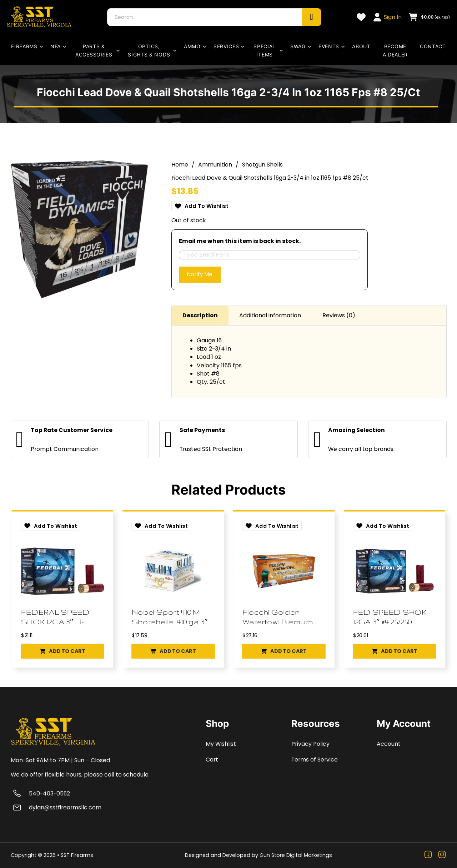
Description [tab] (200, 315)
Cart (212, 760)
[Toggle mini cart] (429, 17)
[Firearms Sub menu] (43, 46)
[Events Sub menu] (345, 46)
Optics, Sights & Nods (149, 50)
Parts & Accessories (94, 50)
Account (389, 744)
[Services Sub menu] (244, 46)
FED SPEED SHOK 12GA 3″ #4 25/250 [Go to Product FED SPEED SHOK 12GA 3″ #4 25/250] (391, 617)
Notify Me (201, 273)
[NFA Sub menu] (66, 46)
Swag (298, 46)
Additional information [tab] (270, 315)
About (361, 46)
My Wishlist (221, 744)
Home (180, 163)
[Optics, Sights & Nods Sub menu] (176, 50)
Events (329, 46)
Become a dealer (395, 50)
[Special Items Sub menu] (283, 50)
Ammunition (215, 163)
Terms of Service (315, 760)
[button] (62, 653)
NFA (56, 46)
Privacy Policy (310, 744)
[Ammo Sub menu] (206, 46)
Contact (433, 46)
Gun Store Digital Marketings (296, 855)
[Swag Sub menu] (311, 46)
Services (226, 46)
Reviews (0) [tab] (339, 315)
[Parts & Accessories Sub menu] (120, 50)
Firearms (24, 46)
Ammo (192, 46)
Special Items (265, 50)
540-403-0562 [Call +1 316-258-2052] (49, 793)
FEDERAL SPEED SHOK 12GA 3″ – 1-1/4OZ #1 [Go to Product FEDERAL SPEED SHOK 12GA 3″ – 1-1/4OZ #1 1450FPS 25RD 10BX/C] (56, 618)
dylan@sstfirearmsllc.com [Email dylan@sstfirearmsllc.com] (65, 807)
